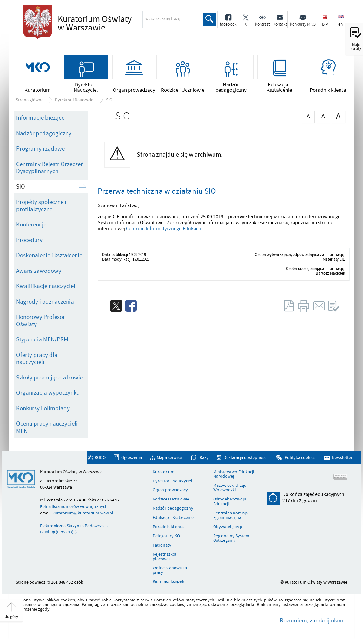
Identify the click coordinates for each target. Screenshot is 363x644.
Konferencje (31, 225)
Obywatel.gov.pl (228, 527)
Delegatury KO (166, 537)
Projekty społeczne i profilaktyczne (41, 206)
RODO (100, 458)
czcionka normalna (308, 115)
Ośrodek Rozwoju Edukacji (230, 502)
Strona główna (30, 100)
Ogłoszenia (132, 458)
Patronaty (162, 546)
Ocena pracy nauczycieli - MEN (49, 428)
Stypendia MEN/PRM (42, 340)
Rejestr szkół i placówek (165, 557)
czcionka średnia (323, 116)
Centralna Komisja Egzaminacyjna (231, 516)
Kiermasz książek (168, 582)
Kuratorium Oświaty (113, 23)
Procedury (29, 241)
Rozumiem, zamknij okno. (312, 621)
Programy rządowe (40, 149)
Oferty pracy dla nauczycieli (37, 359)
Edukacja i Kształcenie (173, 518)
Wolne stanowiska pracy (170, 571)
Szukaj (209, 19)
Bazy (204, 458)
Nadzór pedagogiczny (44, 134)
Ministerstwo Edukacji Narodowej (234, 475)
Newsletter (342, 458)
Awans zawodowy (39, 272)
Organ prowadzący (170, 491)
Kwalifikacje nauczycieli (46, 287)
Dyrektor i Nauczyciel (75, 100)
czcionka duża (338, 116)
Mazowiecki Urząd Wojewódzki (230, 489)
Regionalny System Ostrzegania (231, 539)
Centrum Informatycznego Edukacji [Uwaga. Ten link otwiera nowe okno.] (163, 229)
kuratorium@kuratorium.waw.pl (83, 513)
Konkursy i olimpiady (43, 409)
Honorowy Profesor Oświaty (41, 321)
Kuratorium (164, 472)
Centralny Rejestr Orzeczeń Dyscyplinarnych (50, 168)
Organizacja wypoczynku (48, 393)
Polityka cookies (300, 458)
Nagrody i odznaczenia (45, 302)
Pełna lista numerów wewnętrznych (74, 507)
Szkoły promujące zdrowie (49, 378)
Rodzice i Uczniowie (171, 500)
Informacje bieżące (40, 118)
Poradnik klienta (168, 527)
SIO (109, 100)
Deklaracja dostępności (245, 458)
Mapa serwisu (169, 458)
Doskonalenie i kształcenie (49, 256)
